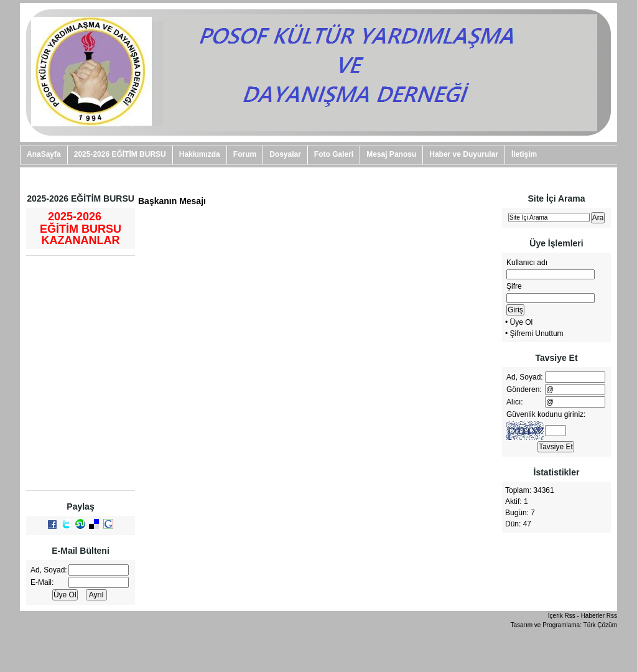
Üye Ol (522, 322)
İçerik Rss (562, 616)
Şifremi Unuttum (537, 334)
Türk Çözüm (600, 625)
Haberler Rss (599, 616)
